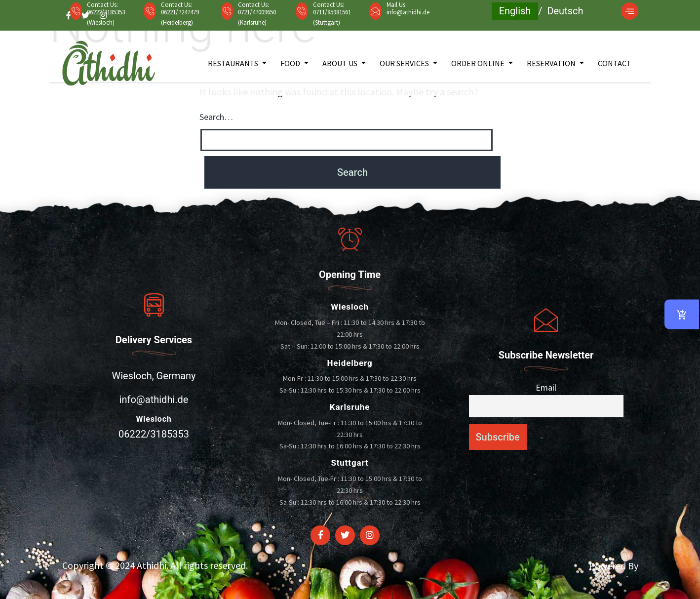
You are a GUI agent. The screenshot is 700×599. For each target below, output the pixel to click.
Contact (615, 63)
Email (546, 387)
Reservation (551, 63)
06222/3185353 (154, 434)
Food (290, 63)
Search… (216, 117)
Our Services (404, 63)
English (515, 11)
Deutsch (565, 11)
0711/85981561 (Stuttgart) (332, 17)
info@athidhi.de (408, 12)
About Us (340, 63)
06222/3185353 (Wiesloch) (106, 17)
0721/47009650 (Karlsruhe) (257, 17)
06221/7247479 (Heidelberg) (180, 17)
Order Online (478, 63)
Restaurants (233, 63)
